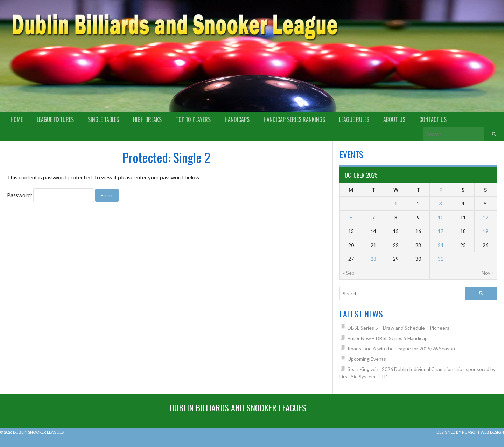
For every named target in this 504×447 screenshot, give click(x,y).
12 (485, 217)
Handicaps (237, 119)
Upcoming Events (367, 359)
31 (441, 259)
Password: (51, 195)
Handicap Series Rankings (294, 119)
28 (373, 259)
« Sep (349, 273)
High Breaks (147, 119)
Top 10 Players (193, 119)
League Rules (354, 119)
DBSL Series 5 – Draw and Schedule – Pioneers (398, 328)
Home (17, 119)
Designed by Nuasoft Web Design (470, 432)
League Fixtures (55, 119)
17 (441, 231)
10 (441, 217)
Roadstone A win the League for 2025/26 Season (401, 348)
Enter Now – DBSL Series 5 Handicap (388, 338)
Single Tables (103, 119)
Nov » (488, 273)
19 (485, 231)
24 (441, 245)
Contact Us (433, 119)
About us (394, 119)
